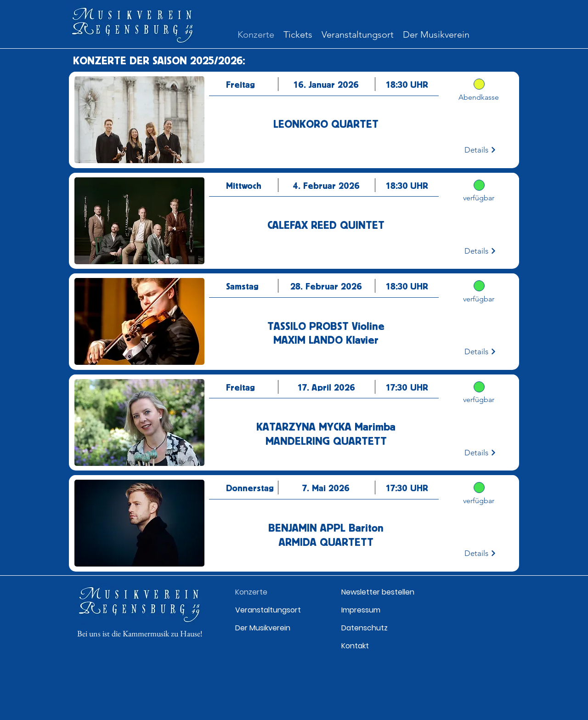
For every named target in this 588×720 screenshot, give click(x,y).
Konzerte (251, 592)
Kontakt (355, 646)
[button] (298, 35)
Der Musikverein (263, 628)
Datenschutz (365, 628)
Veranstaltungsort (268, 610)
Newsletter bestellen (378, 592)
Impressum (361, 610)
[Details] (481, 150)
